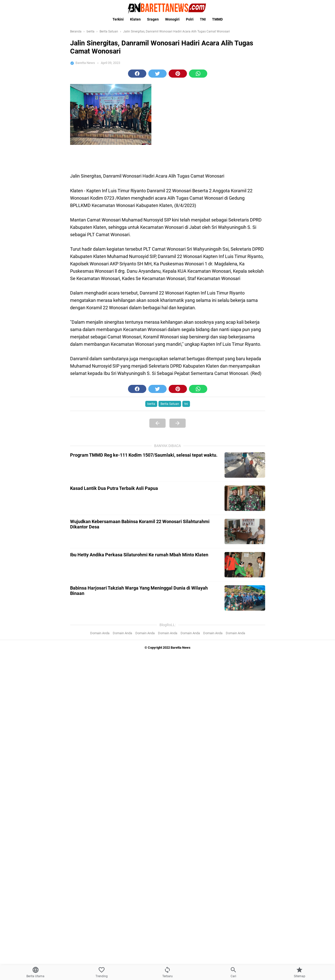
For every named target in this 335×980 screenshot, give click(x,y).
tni (186, 404)
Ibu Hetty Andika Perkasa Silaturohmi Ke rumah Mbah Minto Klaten (139, 555)
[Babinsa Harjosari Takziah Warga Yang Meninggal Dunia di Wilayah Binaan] (245, 598)
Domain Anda (100, 633)
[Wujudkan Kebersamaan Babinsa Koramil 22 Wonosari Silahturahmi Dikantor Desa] (245, 531)
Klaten (135, 19)
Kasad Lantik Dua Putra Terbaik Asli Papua (114, 488)
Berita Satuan (170, 404)
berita (151, 404)
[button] (137, 74)
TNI (203, 19)
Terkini (118, 19)
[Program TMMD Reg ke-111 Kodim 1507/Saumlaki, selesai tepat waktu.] (245, 465)
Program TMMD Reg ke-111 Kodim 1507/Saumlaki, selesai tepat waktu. (144, 455)
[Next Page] (178, 423)
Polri (190, 19)
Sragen (153, 19)
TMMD (217, 19)
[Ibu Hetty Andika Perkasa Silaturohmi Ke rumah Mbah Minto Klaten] (245, 565)
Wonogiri (172, 19)
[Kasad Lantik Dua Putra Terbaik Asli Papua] (245, 498)
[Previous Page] (157, 423)
